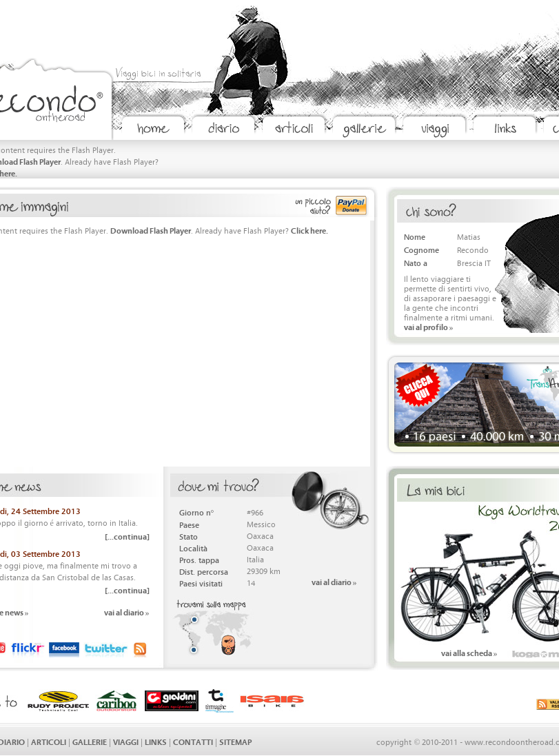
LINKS (156, 741)
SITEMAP (235, 741)
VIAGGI (126, 741)
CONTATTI (193, 741)
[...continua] (127, 536)
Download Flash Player (151, 230)
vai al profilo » (429, 327)
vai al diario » (127, 612)
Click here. (309, 230)
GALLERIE (90, 741)
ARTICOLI (49, 741)
